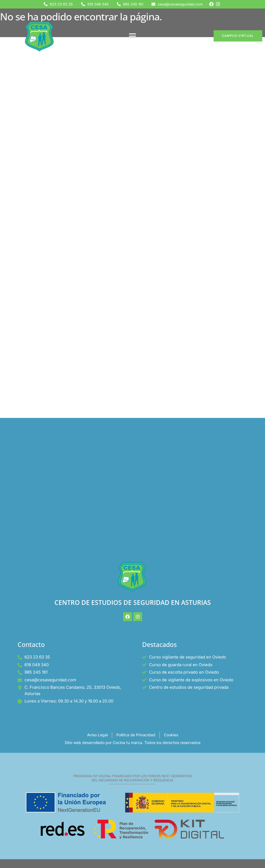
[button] (132, 36)
